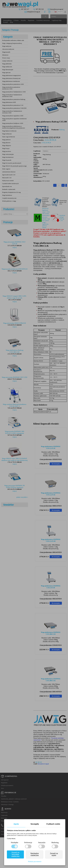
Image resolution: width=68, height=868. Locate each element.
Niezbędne (15, 842)
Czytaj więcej (11, 838)
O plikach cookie (53, 824)
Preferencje (28, 842)
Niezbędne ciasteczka (35, 854)
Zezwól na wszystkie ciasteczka (15, 854)
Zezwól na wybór (54, 854)
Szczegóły (35, 824)
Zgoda (16, 824)
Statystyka (42, 842)
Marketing (55, 842)
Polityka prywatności (35, 862)
